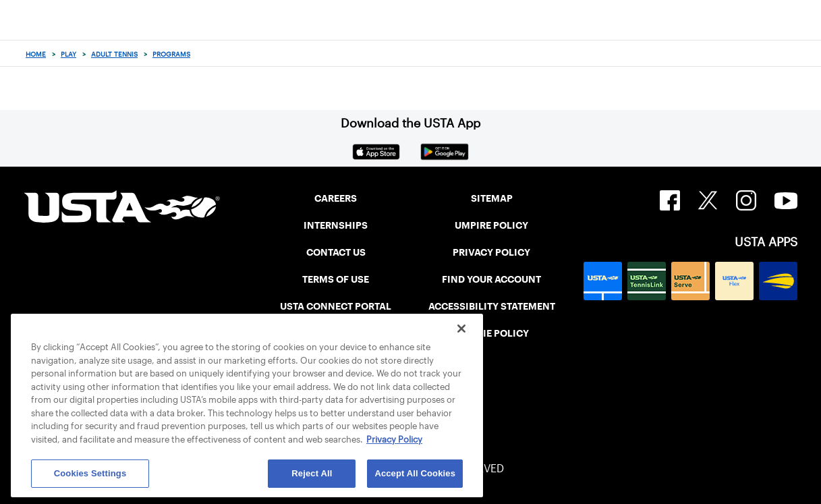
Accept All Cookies (415, 473)
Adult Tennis (114, 54)
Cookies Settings (90, 473)
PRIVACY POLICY (491, 252)
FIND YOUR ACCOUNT (491, 279)
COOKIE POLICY (492, 333)
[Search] (806, 54)
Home (36, 54)
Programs (171, 54)
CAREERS (336, 198)
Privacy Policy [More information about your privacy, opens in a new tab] (394, 440)
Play (68, 54)
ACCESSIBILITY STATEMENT (492, 306)
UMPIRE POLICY (491, 225)
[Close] (461, 329)
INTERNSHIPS (336, 225)
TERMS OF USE (336, 279)
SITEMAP (492, 198)
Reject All (312, 473)
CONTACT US (336, 252)
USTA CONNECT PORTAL (336, 306)
